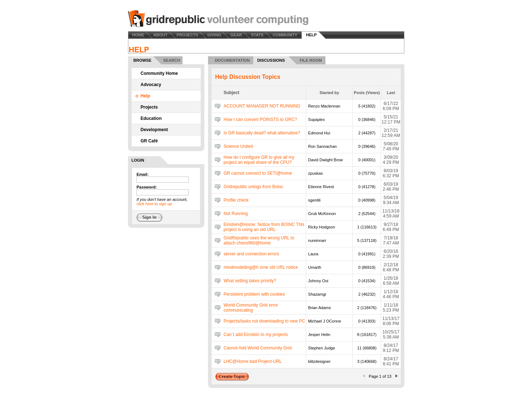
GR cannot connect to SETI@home (258, 173)
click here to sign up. (155, 204)
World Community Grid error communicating (251, 308)
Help (145, 96)
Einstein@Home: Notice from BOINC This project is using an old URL (264, 227)
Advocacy (151, 85)
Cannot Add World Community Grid (258, 348)
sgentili (314, 200)
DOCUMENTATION (232, 60)
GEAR (236, 35)
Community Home (159, 73)
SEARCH (172, 60)
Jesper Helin (319, 335)
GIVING (214, 35)
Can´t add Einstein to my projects (256, 335)
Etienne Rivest (321, 187)
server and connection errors (251, 254)
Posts (359, 93)
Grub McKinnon (322, 214)
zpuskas (315, 173)
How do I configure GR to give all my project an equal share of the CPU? (259, 160)
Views (373, 93)
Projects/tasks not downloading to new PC (264, 321)
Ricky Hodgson (321, 227)
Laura (313, 254)
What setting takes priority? (250, 281)
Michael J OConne (325, 321)
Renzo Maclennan (324, 106)
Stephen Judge (321, 348)
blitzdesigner (319, 361)
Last (391, 93)
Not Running (236, 214)
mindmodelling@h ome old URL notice (261, 267)
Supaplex (316, 120)
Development (154, 130)
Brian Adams (319, 308)
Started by (329, 93)
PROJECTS (187, 35)
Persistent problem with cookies (254, 294)
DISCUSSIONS (271, 60)
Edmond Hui (319, 133)
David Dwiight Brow (325, 160)
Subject (231, 93)
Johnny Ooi (318, 281)
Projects (149, 107)
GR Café (149, 141)
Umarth (315, 267)
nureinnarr (317, 240)
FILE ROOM (311, 60)
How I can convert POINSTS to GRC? (260, 120)
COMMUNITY (285, 35)
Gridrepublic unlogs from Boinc (253, 187)
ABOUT (161, 35)
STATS (257, 35)
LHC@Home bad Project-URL (253, 361)
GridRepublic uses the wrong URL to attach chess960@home (259, 240)
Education (151, 118)
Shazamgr (317, 294)
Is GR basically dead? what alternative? (262, 133)
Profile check (236, 200)
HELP (311, 35)
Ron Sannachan (322, 146)
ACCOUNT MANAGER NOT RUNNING (262, 106)
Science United (238, 146)
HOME (138, 35)
